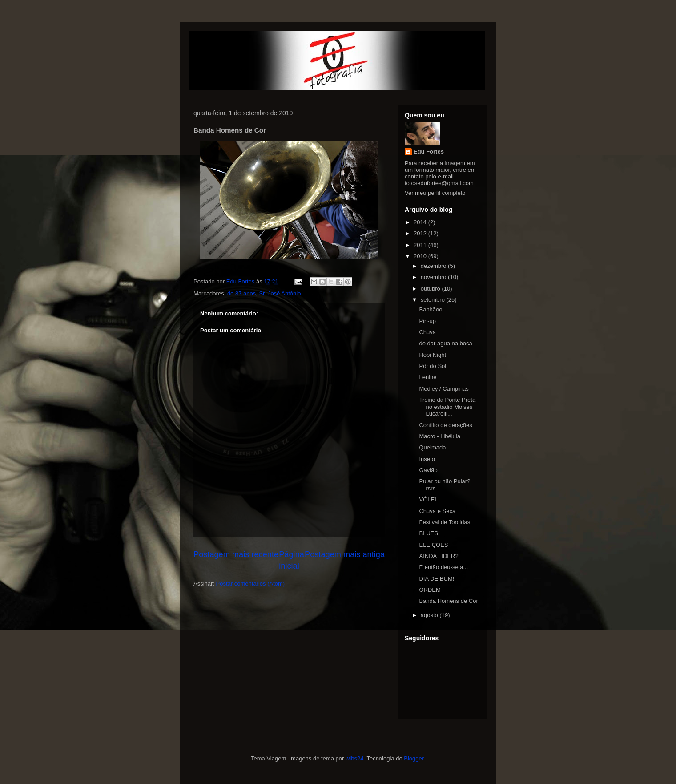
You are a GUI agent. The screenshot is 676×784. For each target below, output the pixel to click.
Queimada (432, 447)
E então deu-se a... (443, 567)
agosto (430, 615)
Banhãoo (431, 309)
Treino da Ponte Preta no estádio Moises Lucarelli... (447, 407)
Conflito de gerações (445, 425)
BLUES (429, 533)
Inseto (427, 459)
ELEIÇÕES (433, 545)
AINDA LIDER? (439, 556)
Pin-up (427, 321)
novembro (434, 277)
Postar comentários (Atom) (251, 584)
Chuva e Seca (437, 511)
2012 (421, 233)
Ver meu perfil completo (435, 193)
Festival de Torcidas (445, 522)
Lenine (428, 377)
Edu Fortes (429, 152)
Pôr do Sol (433, 366)
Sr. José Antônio (280, 293)
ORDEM (430, 590)
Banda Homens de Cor (448, 601)
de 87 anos (241, 293)
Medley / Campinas (444, 389)
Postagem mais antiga (345, 554)
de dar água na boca (445, 343)
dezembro (434, 266)
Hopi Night (433, 355)
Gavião (428, 470)
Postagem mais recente (236, 554)
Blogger (414, 758)
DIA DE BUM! (437, 579)
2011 (421, 245)
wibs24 (354, 758)
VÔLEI (427, 499)
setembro (434, 300)
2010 (421, 256)
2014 (421, 222)
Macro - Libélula (440, 436)
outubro (431, 289)
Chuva (427, 332)
